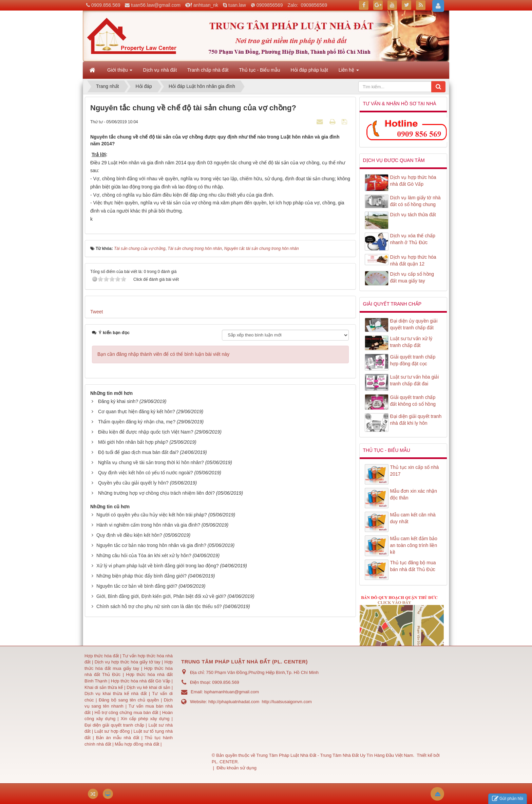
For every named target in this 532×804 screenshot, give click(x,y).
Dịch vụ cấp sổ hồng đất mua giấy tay (412, 277)
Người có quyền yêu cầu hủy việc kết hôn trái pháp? (152, 515)
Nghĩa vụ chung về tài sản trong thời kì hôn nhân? (151, 462)
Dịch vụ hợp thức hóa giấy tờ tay (127, 662)
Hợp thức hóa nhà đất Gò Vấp (141, 681)
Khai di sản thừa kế (104, 687)
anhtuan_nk (206, 5)
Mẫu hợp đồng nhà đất (137, 744)
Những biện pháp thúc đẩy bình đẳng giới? (141, 576)
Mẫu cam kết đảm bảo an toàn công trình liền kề (414, 545)
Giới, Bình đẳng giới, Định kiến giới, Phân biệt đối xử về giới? (161, 596)
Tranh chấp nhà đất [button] (208, 70)
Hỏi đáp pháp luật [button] (309, 70)
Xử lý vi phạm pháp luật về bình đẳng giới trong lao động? (158, 566)
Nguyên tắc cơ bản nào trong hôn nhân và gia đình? (151, 545)
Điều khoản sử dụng (236, 768)
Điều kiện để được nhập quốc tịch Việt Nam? (146, 432)
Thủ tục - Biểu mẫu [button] (259, 70)
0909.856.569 (106, 5)
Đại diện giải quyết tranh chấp (115, 725)
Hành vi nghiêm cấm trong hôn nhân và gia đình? (148, 525)
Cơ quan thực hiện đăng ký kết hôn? (137, 412)
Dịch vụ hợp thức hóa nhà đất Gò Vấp (413, 181)
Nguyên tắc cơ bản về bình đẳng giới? (137, 586)
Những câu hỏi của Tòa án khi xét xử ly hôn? (144, 555)
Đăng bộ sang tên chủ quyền (130, 700)
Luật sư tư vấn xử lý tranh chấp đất (411, 342)
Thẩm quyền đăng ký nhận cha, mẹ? (137, 422)
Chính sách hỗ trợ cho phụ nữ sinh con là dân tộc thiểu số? (159, 606)
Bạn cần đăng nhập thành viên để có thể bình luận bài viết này (163, 354)
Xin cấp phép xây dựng (145, 719)
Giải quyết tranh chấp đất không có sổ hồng (413, 401)
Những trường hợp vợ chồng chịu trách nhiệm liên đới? (156, 493)
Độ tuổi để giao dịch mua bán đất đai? (138, 452)
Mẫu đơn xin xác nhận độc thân (414, 494)
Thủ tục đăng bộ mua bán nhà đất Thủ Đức (413, 566)
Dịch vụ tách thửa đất (413, 215)
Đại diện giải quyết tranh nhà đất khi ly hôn (416, 420)
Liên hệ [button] (349, 72)
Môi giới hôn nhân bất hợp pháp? (133, 442)
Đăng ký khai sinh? (118, 401)
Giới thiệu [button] (120, 72)
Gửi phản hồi (508, 799)
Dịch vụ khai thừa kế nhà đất (116, 693)
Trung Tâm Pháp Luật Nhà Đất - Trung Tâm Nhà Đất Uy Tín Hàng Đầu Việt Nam (335, 755)
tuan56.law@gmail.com (156, 5)
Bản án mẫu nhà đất (118, 738)
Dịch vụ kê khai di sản (149, 687)
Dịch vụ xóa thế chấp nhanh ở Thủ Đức (413, 239)
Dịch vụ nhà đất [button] (160, 70)
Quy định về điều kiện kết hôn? (129, 535)
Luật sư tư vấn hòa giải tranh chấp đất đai (415, 380)
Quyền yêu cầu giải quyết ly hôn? (133, 483)
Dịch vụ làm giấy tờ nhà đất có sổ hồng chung (415, 201)
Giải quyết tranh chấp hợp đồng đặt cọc (413, 360)
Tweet (97, 312)
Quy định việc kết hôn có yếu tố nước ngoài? (146, 473)
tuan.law (237, 5)
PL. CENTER (225, 762)
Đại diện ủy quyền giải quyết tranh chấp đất (414, 324)
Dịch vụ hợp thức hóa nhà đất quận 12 (413, 260)
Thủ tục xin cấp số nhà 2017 (415, 471)
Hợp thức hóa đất (102, 656)
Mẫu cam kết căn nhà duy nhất (413, 518)
